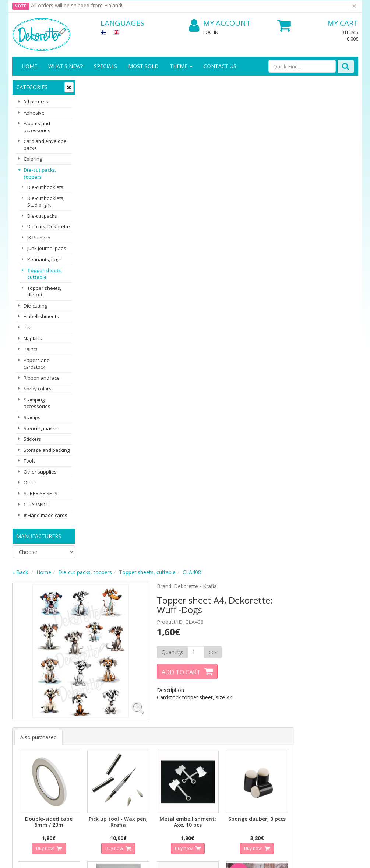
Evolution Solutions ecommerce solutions (312, 857)
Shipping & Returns (79, 729)
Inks (28, 327)
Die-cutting (35, 306)
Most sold (143, 66)
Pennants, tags (44, 259)
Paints (31, 349)
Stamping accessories (37, 403)
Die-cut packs (42, 216)
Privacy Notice (83, 714)
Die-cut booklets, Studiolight (46, 202)
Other (30, 482)
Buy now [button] (115, 357)
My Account (220, 23)
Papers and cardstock (37, 364)
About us (24, 714)
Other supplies (40, 472)
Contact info (28, 725)
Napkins (33, 338)
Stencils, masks (41, 428)
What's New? (66, 66)
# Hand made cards (45, 515)
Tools (30, 461)
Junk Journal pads (47, 248)
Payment (77, 755)
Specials (105, 66)
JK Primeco (39, 238)
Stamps (32, 417)
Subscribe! (121, 669)
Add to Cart (249, 186)
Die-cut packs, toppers (40, 173)
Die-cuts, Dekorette (49, 226)
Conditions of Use (88, 744)
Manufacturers (39, 536)
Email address (123, 639)
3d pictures (36, 102)
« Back (91, 86)
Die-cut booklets (45, 187)
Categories (32, 87)
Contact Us (220, 66)
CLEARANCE (36, 505)
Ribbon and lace (42, 378)
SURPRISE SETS (40, 493)
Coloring (33, 159)
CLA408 (262, 86)
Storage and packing (47, 450)
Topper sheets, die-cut (44, 291)
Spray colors (38, 389)
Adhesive (34, 113)
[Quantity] (262, 166)
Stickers (32, 439)
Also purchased (109, 248)
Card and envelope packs (45, 145)
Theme (181, 66)
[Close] (354, 6)
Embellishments (41, 316)
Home (29, 66)
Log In (211, 32)
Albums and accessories (37, 127)
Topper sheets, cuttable (45, 274)
